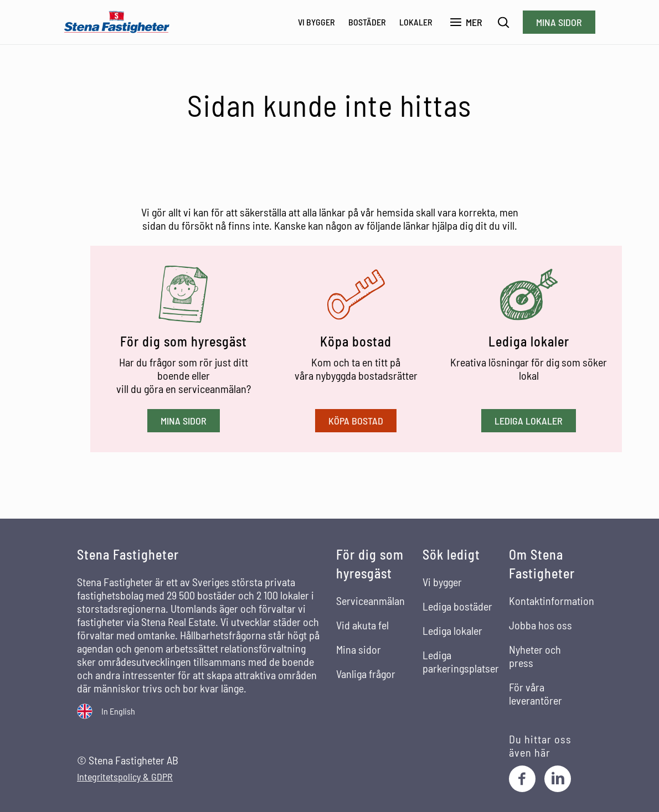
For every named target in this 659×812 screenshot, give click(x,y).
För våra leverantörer (536, 694)
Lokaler (416, 22)
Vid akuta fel (362, 625)
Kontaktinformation (552, 601)
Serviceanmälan (370, 601)
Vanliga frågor (366, 674)
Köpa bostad (356, 421)
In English (118, 711)
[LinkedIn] (558, 779)
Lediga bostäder (457, 606)
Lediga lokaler (529, 421)
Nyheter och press (535, 656)
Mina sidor (559, 22)
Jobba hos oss (540, 625)
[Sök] (504, 22)
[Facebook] (522, 779)
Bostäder (367, 22)
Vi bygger (316, 22)
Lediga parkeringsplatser (461, 661)
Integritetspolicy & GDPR (125, 777)
